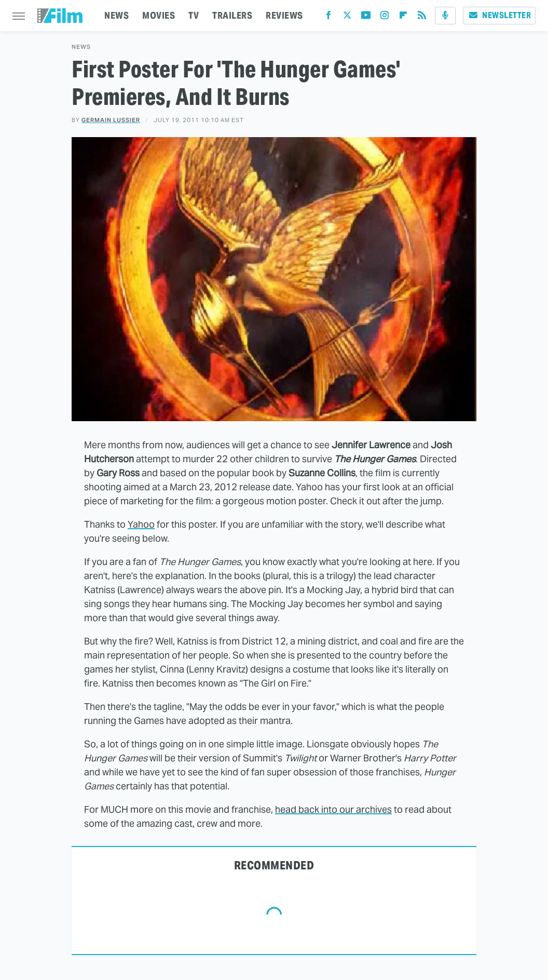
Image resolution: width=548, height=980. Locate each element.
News (81, 47)
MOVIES (159, 15)
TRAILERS (232, 15)
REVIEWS (284, 15)
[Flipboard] (403, 17)
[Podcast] (445, 16)
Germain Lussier (111, 120)
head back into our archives (333, 809)
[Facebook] (328, 17)
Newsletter (499, 15)
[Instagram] (385, 17)
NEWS (117, 15)
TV (194, 15)
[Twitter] (347, 17)
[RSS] (422, 17)
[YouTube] (366, 17)
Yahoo (141, 524)
